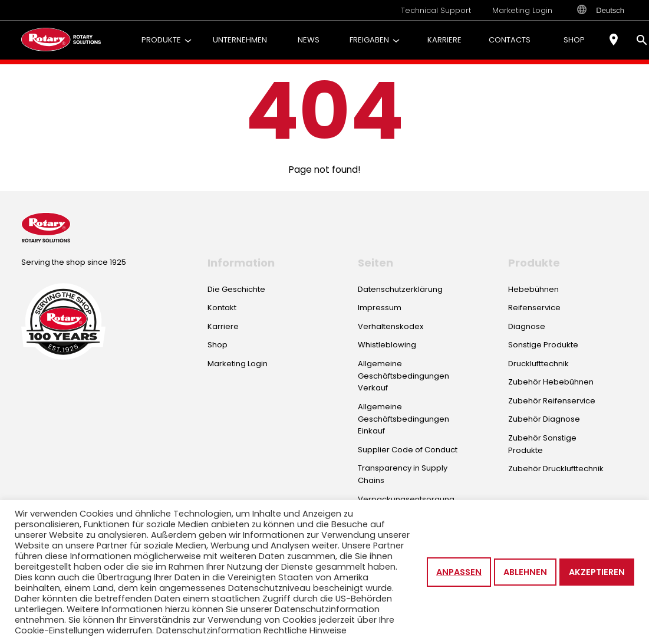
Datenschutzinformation (209, 630)
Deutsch (601, 10)
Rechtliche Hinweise (305, 630)
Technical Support (436, 10)
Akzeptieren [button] (597, 572)
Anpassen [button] (459, 572)
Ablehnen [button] (525, 572)
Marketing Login (522, 10)
